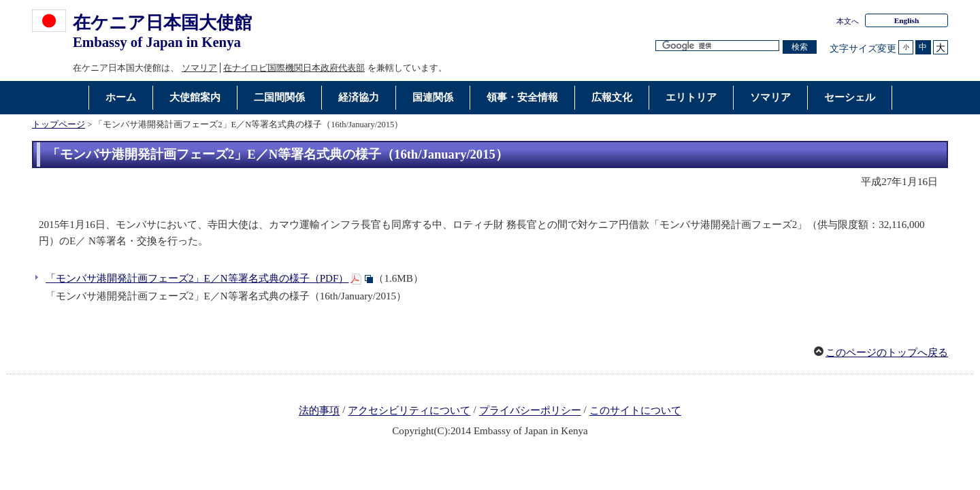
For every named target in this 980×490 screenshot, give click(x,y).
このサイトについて (635, 411)
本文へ (848, 21)
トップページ (59, 125)
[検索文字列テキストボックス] (717, 46)
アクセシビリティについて (409, 411)
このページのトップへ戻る (887, 353)
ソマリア (199, 68)
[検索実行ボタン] (800, 47)
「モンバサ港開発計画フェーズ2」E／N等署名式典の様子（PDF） (197, 278)
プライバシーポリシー (530, 411)
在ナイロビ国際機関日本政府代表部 (294, 68)
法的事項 (319, 411)
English (907, 20)
